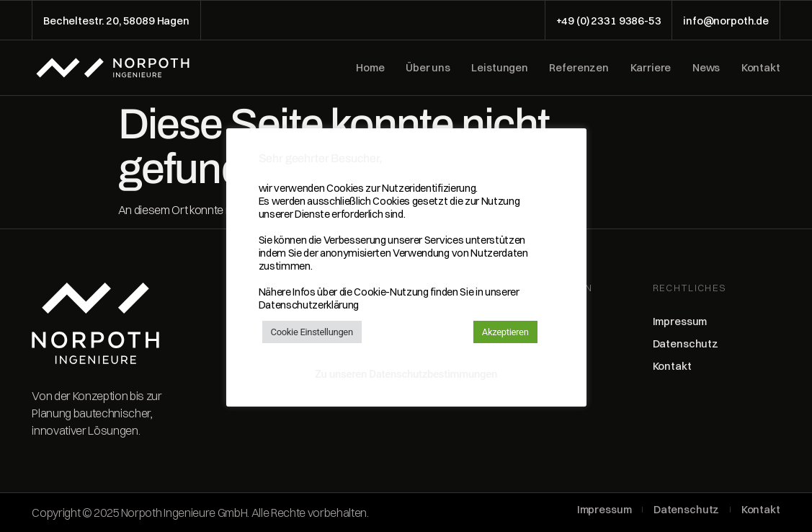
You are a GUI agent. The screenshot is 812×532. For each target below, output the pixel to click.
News (706, 68)
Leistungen (500, 68)
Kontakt (761, 68)
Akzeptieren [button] (505, 332)
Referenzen (579, 68)
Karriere (651, 68)
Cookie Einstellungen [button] (312, 332)
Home (370, 68)
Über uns (428, 68)
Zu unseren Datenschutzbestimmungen (406, 374)
